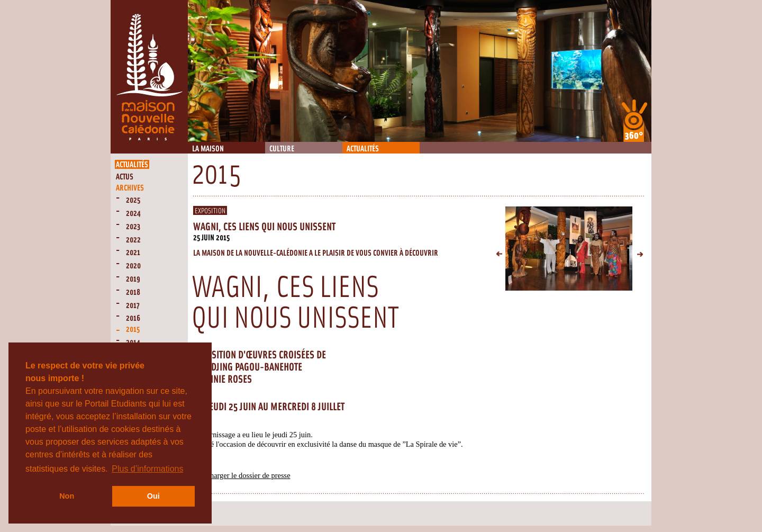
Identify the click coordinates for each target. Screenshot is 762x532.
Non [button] (67, 496)
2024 (133, 214)
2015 (133, 330)
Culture (282, 149)
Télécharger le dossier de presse (242, 475)
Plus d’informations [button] (147, 469)
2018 (133, 292)
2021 (133, 253)
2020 (133, 266)
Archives (130, 188)
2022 (133, 240)
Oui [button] (153, 496)
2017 (133, 306)
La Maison (208, 149)
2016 (133, 318)
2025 (133, 200)
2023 (133, 227)
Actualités (363, 149)
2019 (133, 279)
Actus (125, 177)
